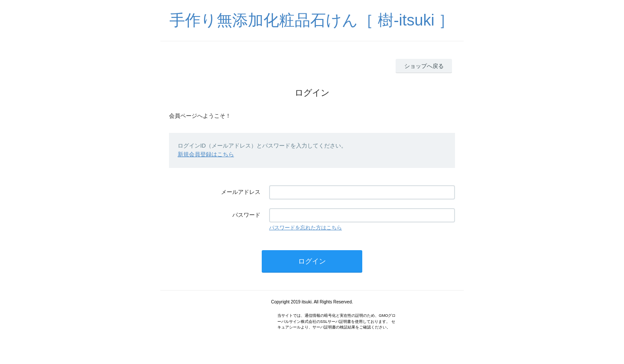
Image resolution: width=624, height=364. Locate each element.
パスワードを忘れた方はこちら (305, 228)
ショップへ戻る (424, 66)
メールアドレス (241, 192)
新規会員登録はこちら (206, 154)
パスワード (246, 215)
